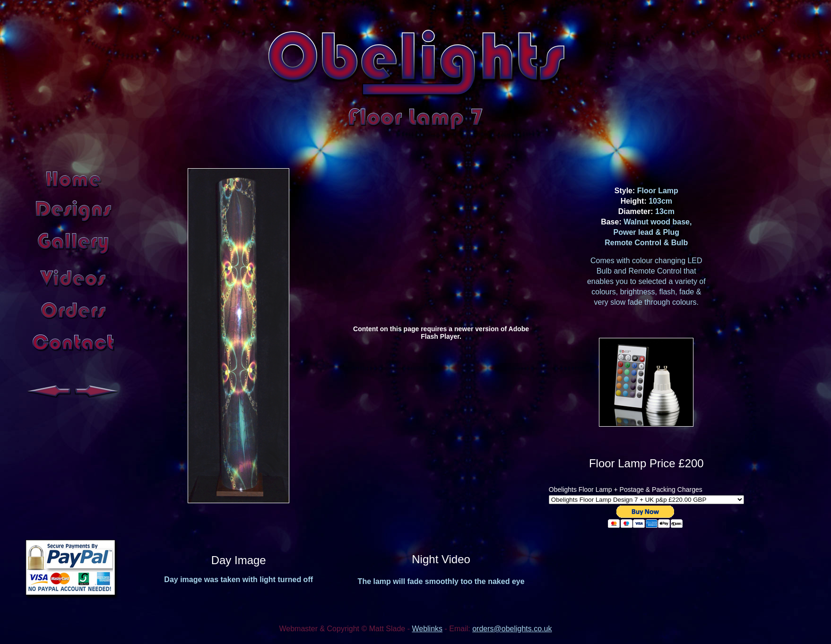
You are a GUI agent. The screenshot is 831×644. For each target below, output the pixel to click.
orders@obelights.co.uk (512, 629)
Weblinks (427, 629)
